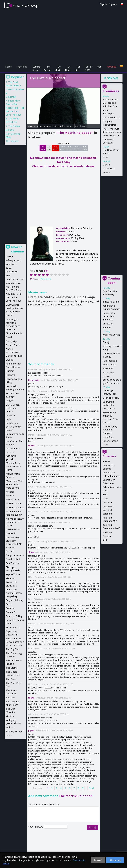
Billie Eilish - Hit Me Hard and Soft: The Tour (110, 103)
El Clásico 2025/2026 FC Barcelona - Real (14, 352)
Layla (9, 419)
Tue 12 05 (70, 148)
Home (8, 67)
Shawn (31, 446)
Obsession (108, 324)
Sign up (113, 4)
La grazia (11, 415)
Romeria (107, 327)
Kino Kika (107, 502)
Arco (8, 276)
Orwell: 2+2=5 (13, 559)
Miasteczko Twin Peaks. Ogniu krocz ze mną (14, 484)
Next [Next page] (91, 788)
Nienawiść (11, 533)
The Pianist (12, 679)
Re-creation (108, 373)
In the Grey (108, 437)
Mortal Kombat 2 (111, 117)
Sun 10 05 (55, 148)
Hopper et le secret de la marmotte (109, 316)
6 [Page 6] (69, 788)
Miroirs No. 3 (109, 168)
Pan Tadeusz (13, 563)
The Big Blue (12, 649)
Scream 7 (11, 612)
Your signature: (36, 827)
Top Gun (10, 698)
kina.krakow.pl (26, 5)
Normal (106, 173)
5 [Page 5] (65, 788)
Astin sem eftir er (15, 279)
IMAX (105, 494)
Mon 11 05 (63, 148)
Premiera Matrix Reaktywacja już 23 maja (62, 297)
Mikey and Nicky (111, 398)
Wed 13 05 (77, 148)
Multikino (107, 532)
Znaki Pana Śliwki (111, 335)
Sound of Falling (14, 616)
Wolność (10, 727)
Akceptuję (115, 860)
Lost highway (13, 448)
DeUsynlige (12, 341)
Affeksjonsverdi (14, 260)
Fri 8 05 (43, 148)
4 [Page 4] (61, 788)
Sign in (104, 4)
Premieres (22, 67)
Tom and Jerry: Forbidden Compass (110, 430)
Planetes (10, 578)
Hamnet (10, 371)
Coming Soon (36, 68)
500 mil (10, 256)
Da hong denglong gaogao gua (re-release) (112, 380)
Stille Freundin (110, 361)
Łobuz (9, 735)
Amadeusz (11, 264)
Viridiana (10, 716)
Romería (10, 608)
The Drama (14, 126)
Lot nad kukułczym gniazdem (11, 456)
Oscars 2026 (89, 68)
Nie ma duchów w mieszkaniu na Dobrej (15, 522)
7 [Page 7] (74, 788)
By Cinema (47, 68)
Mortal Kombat (14, 503)
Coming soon (114, 281)
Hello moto (34, 380)
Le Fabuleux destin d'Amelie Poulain (14, 427)
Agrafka (106, 461)
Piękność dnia (13, 574)
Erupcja (106, 342)
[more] (80, 305)
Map (99, 67)
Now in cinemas (18, 249)
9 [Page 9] (83, 788)
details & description (62, 126)
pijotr (31, 731)
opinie (84, 126)
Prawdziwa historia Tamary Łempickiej (14, 593)
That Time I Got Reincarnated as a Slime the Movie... (112, 132)
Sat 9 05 (49, 148)
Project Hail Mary (15, 600)
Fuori (105, 157)
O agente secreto (15, 555)
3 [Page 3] (56, 788)
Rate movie (46, 279)
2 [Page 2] (52, 788)
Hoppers (14, 141)
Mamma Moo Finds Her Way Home (13, 466)
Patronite (111, 67)
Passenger (108, 369)
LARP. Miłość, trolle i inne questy (13, 408)
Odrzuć (98, 860)
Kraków (111, 78)
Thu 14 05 (84, 148)
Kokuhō (10, 401)
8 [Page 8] (78, 788)
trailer (77, 126)
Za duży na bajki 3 (15, 731)
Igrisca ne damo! (111, 302)
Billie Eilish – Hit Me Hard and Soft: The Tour (15, 111)
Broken (10, 315)
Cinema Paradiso (14, 333)
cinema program (43, 126)
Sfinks (105, 540)
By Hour (68, 68)
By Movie (58, 68)
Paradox (107, 536)
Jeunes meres (109, 365)
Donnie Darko (13, 345)
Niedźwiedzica (13, 529)
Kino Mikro (108, 506)
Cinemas (109, 456)
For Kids (77, 68)
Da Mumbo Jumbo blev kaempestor (109, 405)
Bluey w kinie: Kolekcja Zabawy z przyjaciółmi (14, 308)
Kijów (105, 499)
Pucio (11, 130)
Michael (106, 165)
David (9, 337)
